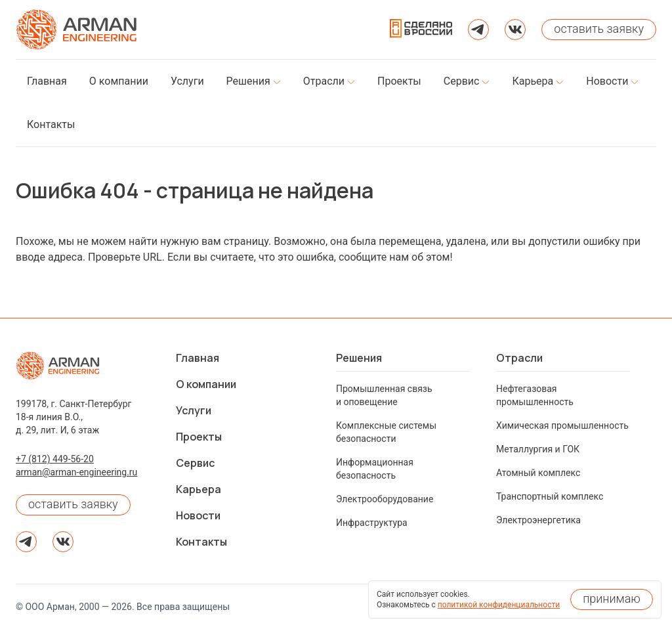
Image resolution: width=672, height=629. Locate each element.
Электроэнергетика (538, 520)
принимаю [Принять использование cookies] (612, 598)
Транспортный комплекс (550, 496)
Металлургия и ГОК (538, 449)
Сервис (195, 463)
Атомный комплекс (538, 473)
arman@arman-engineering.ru (76, 472)
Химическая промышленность (562, 425)
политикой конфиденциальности (499, 605)
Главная (198, 358)
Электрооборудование (385, 499)
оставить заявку (73, 504)
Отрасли (519, 358)
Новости (198, 515)
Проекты (199, 437)
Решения (359, 358)
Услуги (194, 410)
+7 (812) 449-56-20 (55, 459)
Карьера (199, 489)
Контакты (201, 542)
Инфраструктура (372, 523)
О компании (206, 384)
